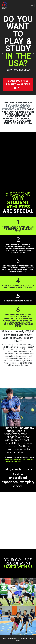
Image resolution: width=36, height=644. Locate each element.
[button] (3, 53)
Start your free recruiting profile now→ (18, 84)
